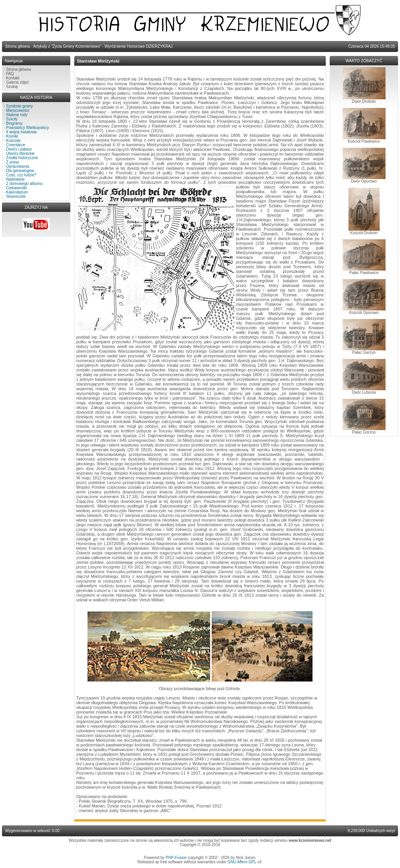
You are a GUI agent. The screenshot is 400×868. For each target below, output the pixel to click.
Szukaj (12, 87)
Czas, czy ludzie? (21, 175)
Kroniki (12, 136)
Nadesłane (16, 179)
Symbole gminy (20, 106)
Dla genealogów (20, 171)
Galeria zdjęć (18, 82)
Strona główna (19, 69)
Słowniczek (16, 196)
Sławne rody (17, 115)
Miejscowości (18, 110)
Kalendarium (17, 192)
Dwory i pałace (19, 149)
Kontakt (13, 78)
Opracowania (18, 166)
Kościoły (13, 141)
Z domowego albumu (24, 184)
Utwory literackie (21, 153)
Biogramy (14, 123)
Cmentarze (16, 145)
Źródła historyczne (22, 158)
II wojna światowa (21, 132)
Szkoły (12, 119)
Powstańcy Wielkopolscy (28, 128)
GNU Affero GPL (242, 862)
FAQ (10, 74)
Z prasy (13, 162)
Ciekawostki (17, 188)
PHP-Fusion (176, 858)
